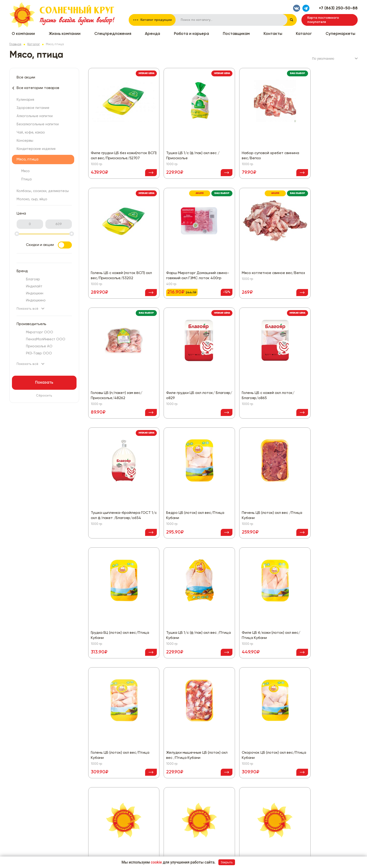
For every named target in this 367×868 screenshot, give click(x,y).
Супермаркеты (340, 34)
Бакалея (168, 800)
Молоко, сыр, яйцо (32, 199)
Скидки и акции (49, 245)
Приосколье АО (39, 346)
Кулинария (25, 100)
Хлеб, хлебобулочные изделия (246, 814)
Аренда (152, 34)
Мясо (26, 171)
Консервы (25, 141)
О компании (23, 34)
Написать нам (300, 810)
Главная (15, 44)
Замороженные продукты (241, 772)
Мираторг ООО (40, 332)
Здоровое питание (33, 108)
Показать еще (223, 725)
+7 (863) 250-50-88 (338, 8)
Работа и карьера (191, 34)
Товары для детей (236, 800)
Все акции (26, 78)
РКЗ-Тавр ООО (39, 353)
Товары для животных (239, 807)
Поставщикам (236, 34)
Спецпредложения (113, 34)
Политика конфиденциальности (307, 772)
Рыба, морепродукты (238, 793)
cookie (156, 862)
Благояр (33, 279)
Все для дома (172, 814)
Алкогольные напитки (35, 116)
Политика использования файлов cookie (314, 786)
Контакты (273, 34)
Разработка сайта (326, 852)
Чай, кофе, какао (31, 132)
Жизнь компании (65, 34)
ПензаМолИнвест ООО (46, 339)
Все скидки (111, 772)
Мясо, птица (28, 160)
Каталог (304, 34)
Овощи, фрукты (234, 786)
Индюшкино (36, 300)
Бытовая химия (173, 807)
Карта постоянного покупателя (323, 20)
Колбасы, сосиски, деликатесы (43, 191)
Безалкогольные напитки (38, 124)
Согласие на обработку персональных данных (319, 779)
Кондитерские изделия (36, 149)
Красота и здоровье (238, 779)
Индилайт (34, 286)
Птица (26, 179)
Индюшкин (35, 293)
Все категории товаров (38, 88)
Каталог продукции (156, 20)
